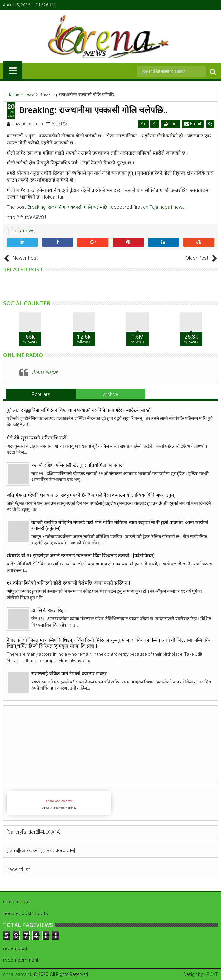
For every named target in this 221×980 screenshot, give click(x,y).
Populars (41, 394)
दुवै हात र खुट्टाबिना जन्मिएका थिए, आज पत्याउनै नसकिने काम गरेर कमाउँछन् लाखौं (79, 410)
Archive (110, 394)
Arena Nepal (45, 372)
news (29, 231)
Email (193, 124)
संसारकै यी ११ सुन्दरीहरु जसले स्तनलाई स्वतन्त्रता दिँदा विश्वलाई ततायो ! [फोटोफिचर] (81, 556)
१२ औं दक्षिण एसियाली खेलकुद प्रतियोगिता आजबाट (77, 465)
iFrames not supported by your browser (59, 803)
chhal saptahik (18, 974)
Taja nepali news (167, 207)
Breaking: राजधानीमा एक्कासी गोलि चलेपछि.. (69, 207)
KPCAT (211, 974)
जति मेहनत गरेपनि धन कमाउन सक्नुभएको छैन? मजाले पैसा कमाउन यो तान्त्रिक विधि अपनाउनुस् (90, 495)
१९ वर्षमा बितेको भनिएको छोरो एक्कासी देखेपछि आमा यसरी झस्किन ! (68, 583)
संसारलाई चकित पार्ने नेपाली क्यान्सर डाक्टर (69, 674)
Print (171, 124)
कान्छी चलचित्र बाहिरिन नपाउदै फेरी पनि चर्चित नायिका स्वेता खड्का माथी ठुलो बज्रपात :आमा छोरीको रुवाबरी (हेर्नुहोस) (120, 525)
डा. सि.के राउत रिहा (48, 610)
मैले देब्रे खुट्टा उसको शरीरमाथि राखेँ (37, 438)
